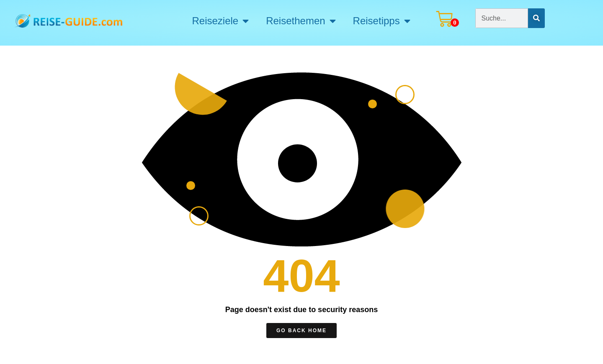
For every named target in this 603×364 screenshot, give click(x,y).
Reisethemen (301, 21)
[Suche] (536, 18)
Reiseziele (220, 21)
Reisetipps (382, 21)
